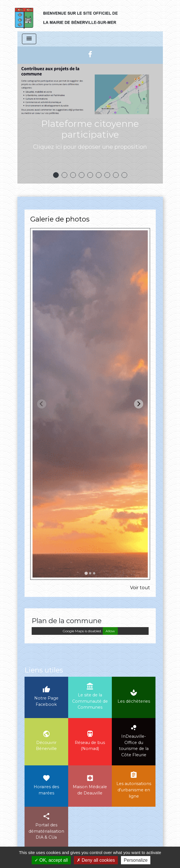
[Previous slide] (42, 404)
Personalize (136, 860)
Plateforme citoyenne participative (90, 129)
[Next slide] (139, 404)
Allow (110, 631)
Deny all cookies (96, 860)
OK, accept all (51, 860)
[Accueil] (72, 16)
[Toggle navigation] (29, 39)
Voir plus (90, 167)
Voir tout (140, 588)
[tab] (86, 573)
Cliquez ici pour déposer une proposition (90, 147)
